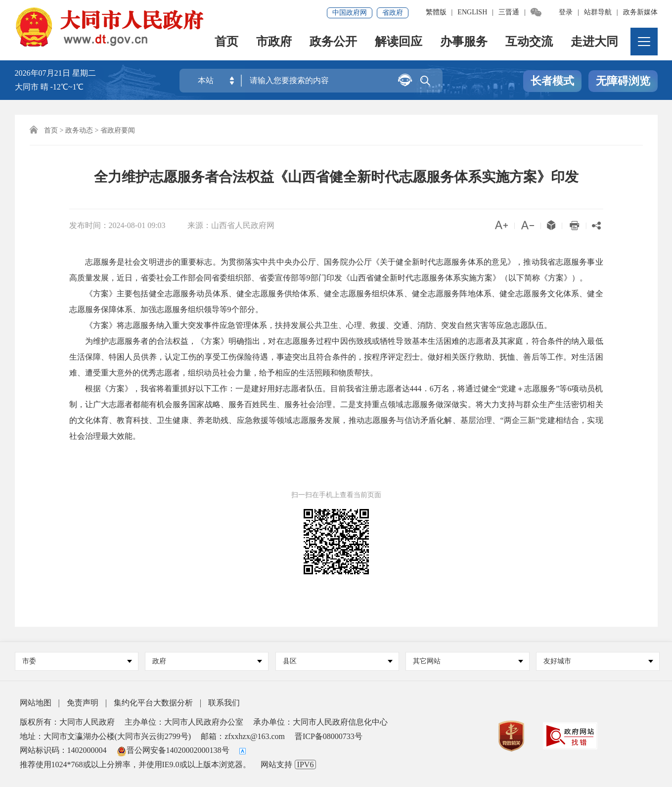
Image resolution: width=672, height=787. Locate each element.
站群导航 (598, 12)
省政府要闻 (118, 130)
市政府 (274, 42)
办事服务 (464, 42)
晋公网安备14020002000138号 (173, 750)
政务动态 (79, 130)
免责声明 (83, 703)
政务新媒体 (640, 12)
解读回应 (399, 42)
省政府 (393, 13)
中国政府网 (350, 13)
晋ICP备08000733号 (329, 736)
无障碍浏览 (623, 81)
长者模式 (552, 81)
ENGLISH (472, 12)
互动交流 (529, 42)
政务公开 (333, 42)
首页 (226, 42)
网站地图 (36, 703)
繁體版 (436, 12)
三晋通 (509, 12)
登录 (566, 12)
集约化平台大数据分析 (153, 703)
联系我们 (224, 703)
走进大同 (594, 42)
